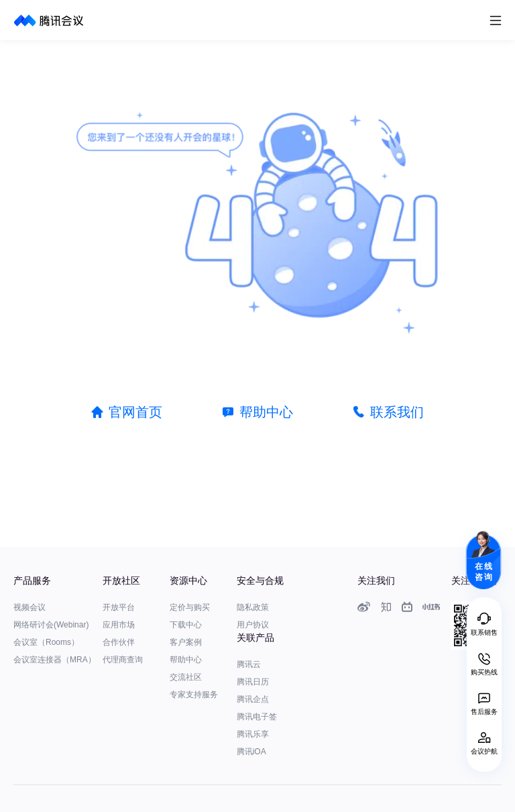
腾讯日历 (253, 682)
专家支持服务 (194, 695)
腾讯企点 (253, 699)
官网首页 (135, 412)
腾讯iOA (251, 752)
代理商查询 (123, 660)
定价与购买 (190, 607)
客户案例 (186, 642)
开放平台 (119, 607)
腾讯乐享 (253, 734)
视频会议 (30, 607)
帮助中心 (266, 412)
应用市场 (119, 625)
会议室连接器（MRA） (55, 660)
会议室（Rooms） (46, 642)
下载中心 (186, 625)
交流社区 (186, 677)
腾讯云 (249, 664)
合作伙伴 (119, 642)
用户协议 (253, 625)
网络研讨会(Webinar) (51, 625)
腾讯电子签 (257, 717)
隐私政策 (253, 607)
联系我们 (397, 412)
